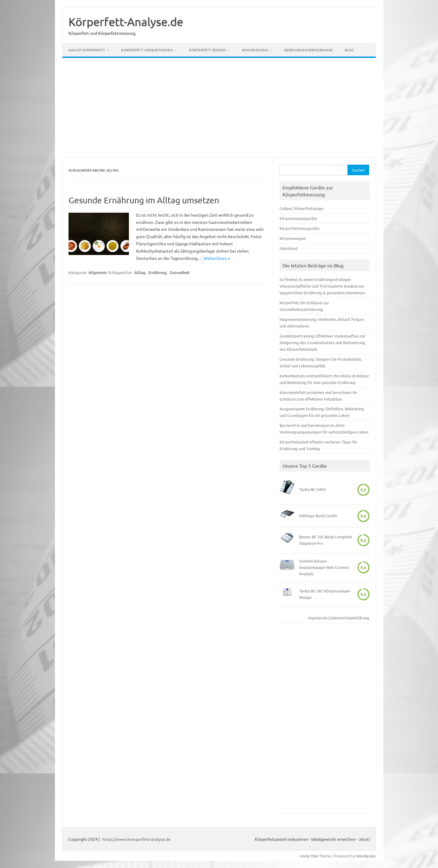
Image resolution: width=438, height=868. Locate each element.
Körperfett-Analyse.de (126, 21)
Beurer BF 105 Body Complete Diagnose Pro (326, 540)
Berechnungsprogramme (309, 50)
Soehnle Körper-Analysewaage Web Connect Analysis (324, 567)
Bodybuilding (255, 50)
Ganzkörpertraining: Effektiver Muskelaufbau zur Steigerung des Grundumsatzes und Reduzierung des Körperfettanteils (323, 342)
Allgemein (98, 272)
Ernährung (158, 272)
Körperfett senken (208, 50)
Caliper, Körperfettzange (301, 208)
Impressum (318, 618)
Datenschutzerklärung (350, 618)
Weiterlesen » (217, 258)
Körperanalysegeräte (298, 218)
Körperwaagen (293, 238)
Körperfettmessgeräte (299, 228)
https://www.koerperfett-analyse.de (136, 839)
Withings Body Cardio (318, 516)
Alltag (140, 272)
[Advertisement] (219, 108)
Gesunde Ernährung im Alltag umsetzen (144, 200)
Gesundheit (180, 272)
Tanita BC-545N (312, 489)
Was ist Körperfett (87, 50)
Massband (289, 248)
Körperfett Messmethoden (147, 50)
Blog (349, 50)
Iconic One (309, 856)
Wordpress (366, 856)
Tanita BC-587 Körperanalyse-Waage (325, 594)
